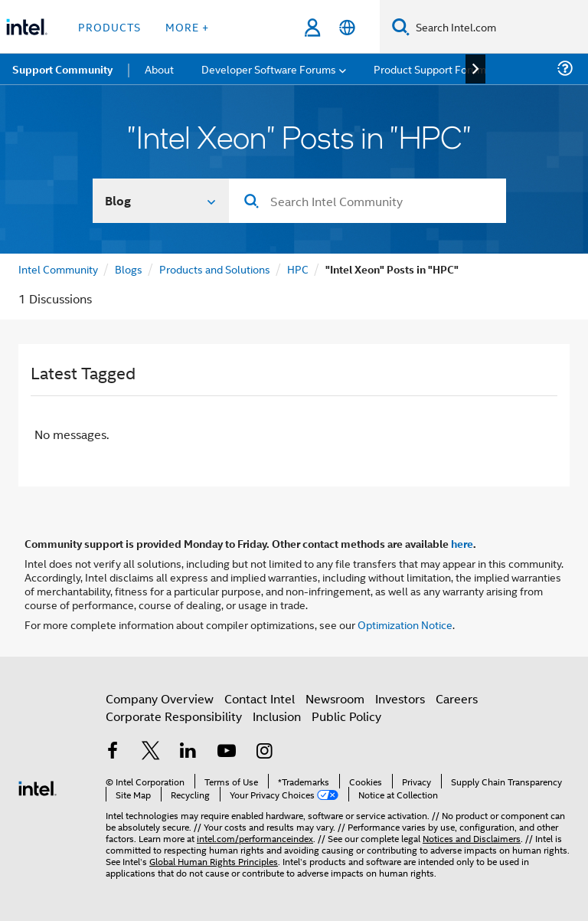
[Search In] (161, 201)
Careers (457, 698)
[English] (347, 27)
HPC (298, 269)
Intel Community (58, 269)
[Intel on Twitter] (151, 752)
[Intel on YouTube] (227, 752)
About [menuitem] (159, 69)
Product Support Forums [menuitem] (433, 69)
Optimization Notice (405, 624)
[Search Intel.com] (499, 27)
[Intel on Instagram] (264, 752)
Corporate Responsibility (174, 716)
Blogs (129, 269)
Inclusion (277, 716)
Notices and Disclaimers (472, 838)
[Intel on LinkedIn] (188, 752)
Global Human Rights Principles (214, 861)
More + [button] (187, 26)
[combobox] (367, 201)
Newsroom (335, 698)
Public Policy (346, 716)
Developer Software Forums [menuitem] (269, 69)
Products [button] (109, 26)
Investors (400, 698)
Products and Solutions (215, 269)
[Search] (401, 26)
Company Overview (160, 698)
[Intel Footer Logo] (38, 787)
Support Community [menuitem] (62, 69)
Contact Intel (260, 698)
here (462, 543)
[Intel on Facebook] (113, 752)
